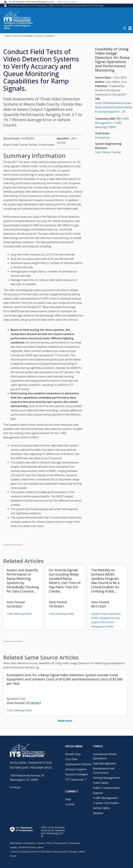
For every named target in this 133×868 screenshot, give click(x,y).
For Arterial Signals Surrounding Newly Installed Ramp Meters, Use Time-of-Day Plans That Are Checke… (65, 581)
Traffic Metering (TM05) (19, 614)
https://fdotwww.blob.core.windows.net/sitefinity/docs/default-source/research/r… (113, 107)
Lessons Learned (44, 36)
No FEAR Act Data (27, 847)
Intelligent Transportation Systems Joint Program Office (18, 26)
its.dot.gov (15, 787)
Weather (98, 813)
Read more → (66, 721)
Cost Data (71, 759)
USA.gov (73, 852)
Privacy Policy (60, 843)
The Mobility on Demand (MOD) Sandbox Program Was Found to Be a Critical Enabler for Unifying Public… (105, 581)
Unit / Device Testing (108, 152)
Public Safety (101, 783)
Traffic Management (105, 798)
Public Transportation (106, 788)
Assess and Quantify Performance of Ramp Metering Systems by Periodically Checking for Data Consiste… (23, 581)
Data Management (104, 763)
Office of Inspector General (25, 852)
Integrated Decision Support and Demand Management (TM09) (105, 622)
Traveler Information (106, 803)
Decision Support (76, 769)
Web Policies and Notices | (23, 843)
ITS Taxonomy (74, 780)
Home (8, 36)
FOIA (49, 843)
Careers (41, 843)
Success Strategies (23, 36)
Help (68, 799)
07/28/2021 (34, 703)
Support (98, 793)
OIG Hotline (46, 852)
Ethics (41, 847)
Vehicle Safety (101, 808)
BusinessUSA (60, 852)
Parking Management (106, 778)
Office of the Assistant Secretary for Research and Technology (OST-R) (53, 832)
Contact (70, 804)
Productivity (102, 138)
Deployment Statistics (79, 764)
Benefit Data (73, 754)
